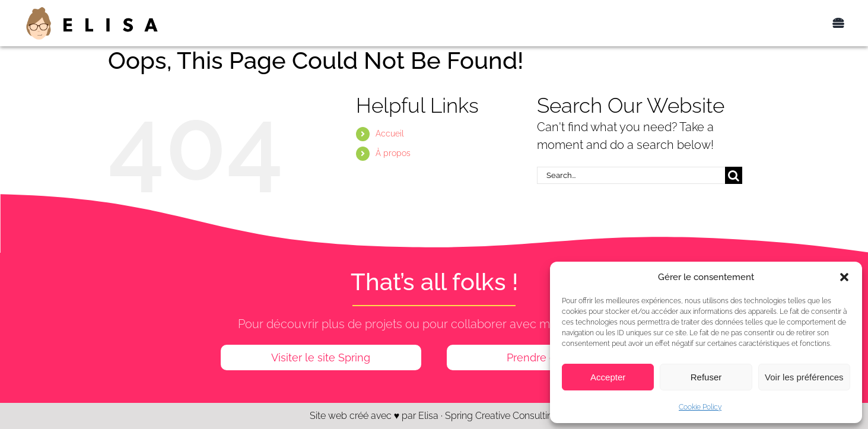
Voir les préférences (804, 377)
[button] (844, 277)
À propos (393, 153)
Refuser (706, 377)
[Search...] (631, 175)
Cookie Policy (700, 407)
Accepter (608, 377)
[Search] (734, 175)
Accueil (390, 134)
